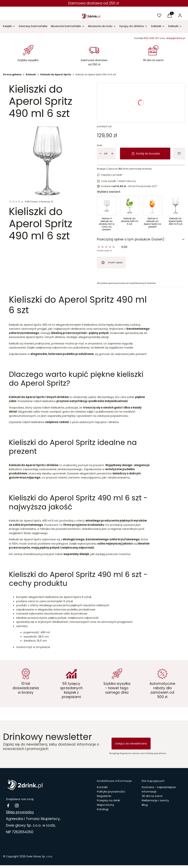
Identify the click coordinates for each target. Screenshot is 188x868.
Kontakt (102, 787)
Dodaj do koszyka (146, 153)
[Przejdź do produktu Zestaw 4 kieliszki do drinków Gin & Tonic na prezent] (107, 214)
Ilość (100, 145)
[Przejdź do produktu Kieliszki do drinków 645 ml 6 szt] (130, 214)
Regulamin (104, 796)
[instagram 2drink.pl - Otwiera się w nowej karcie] (17, 806)
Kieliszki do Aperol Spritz (56, 74)
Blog (145, 805)
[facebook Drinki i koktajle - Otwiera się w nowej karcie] (8, 806)
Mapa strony (106, 805)
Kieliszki (31, 74)
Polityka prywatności (111, 792)
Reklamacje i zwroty (155, 800)
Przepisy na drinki (108, 800)
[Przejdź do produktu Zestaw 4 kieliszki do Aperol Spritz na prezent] (153, 214)
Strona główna (12, 74)
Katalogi (103, 809)
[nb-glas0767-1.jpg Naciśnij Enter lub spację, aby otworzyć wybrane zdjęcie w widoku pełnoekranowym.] (47, 160)
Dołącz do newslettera (131, 743)
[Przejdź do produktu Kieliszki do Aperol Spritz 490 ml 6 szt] (176, 214)
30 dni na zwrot (152, 796)
